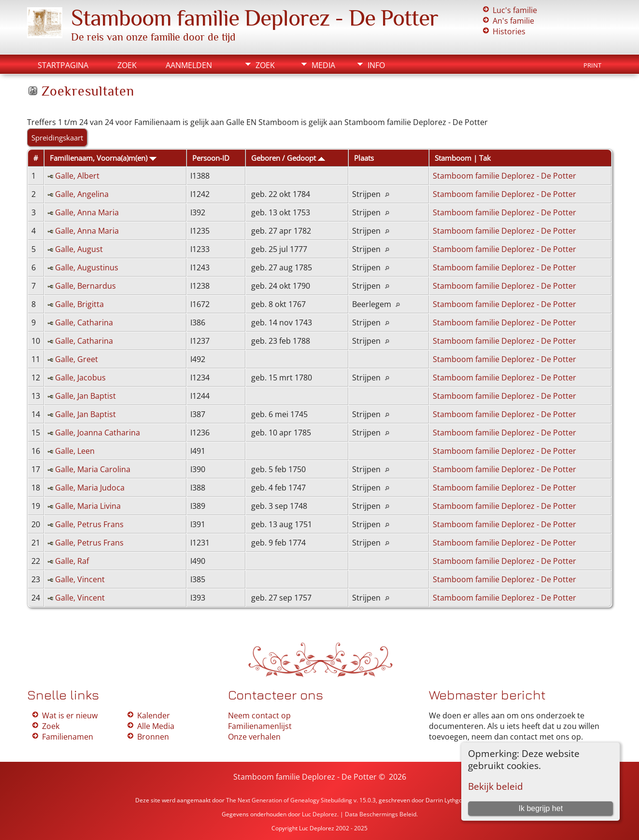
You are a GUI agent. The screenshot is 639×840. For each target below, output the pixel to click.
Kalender (154, 715)
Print (592, 65)
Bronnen (153, 737)
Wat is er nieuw (70, 715)
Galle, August (79, 249)
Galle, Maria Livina (88, 506)
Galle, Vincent (80, 579)
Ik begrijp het (541, 808)
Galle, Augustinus (87, 267)
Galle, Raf (72, 561)
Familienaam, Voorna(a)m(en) (103, 158)
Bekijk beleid (496, 786)
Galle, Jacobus (80, 378)
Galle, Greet (77, 359)
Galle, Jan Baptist (85, 396)
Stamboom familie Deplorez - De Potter (255, 18)
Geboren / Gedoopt (288, 158)
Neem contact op (259, 715)
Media (323, 65)
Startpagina (63, 65)
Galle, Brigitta (79, 304)
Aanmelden (189, 65)
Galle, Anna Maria (87, 212)
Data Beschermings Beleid (381, 814)
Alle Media (156, 726)
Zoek (127, 65)
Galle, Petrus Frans (89, 524)
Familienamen (68, 737)
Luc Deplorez (319, 814)
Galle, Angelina (82, 194)
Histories (509, 31)
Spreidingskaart (57, 138)
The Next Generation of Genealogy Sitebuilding (289, 800)
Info (376, 65)
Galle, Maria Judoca (90, 488)
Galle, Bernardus (85, 286)
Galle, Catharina (84, 322)
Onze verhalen (254, 737)
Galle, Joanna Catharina (98, 433)
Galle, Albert (77, 176)
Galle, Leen (75, 451)
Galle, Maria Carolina (93, 469)
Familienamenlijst (260, 726)
